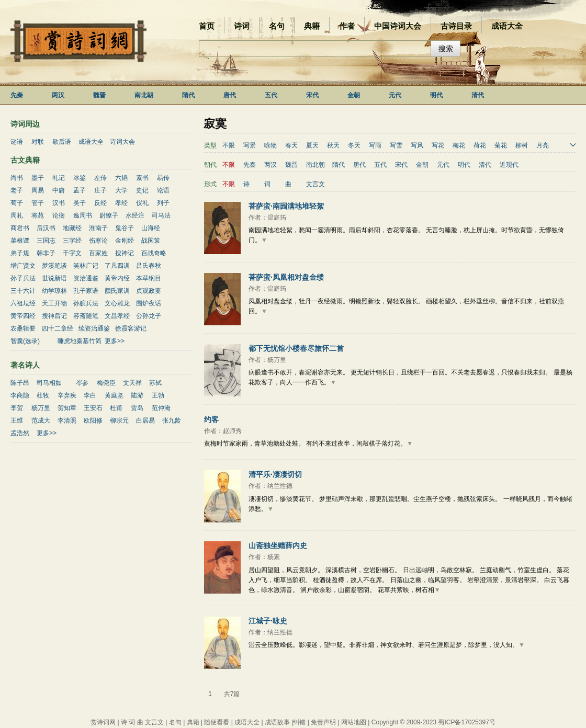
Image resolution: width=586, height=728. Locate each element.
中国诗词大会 (398, 26)
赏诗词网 (103, 722)
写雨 (375, 145)
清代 (478, 95)
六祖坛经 (23, 303)
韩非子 (46, 253)
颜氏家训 (117, 291)
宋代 (312, 95)
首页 (207, 26)
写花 (438, 145)
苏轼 (155, 383)
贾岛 (137, 408)
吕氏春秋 (149, 266)
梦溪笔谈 (54, 266)
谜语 (17, 142)
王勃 (158, 395)
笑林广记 (86, 266)
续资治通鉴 (94, 328)
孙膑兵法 (86, 303)
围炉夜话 (149, 303)
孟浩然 (20, 433)
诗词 (242, 26)
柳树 (522, 145)
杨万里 (41, 408)
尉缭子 (109, 215)
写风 (417, 145)
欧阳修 (93, 420)
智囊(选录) (25, 341)
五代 (271, 95)
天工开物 (54, 303)
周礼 (17, 215)
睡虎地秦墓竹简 (80, 341)
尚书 (17, 178)
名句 (277, 26)
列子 (163, 203)
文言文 (315, 184)
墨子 (38, 178)
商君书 (20, 228)
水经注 (135, 215)
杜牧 (43, 395)
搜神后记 (54, 316)
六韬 (121, 178)
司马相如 (49, 383)
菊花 (501, 145)
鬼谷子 (125, 228)
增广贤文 (23, 266)
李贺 (17, 408)
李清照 (67, 420)
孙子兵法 (23, 278)
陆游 (137, 395)
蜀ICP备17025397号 (466, 722)
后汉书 (46, 228)
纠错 (299, 722)
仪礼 (142, 203)
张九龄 (172, 420)
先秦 (17, 95)
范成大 (41, 420)
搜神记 (125, 253)
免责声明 (323, 722)
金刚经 (125, 241)
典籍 (312, 26)
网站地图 (354, 722)
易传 (163, 178)
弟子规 (20, 253)
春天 (291, 145)
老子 (17, 190)
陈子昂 (20, 383)
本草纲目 (149, 278)
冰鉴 (80, 178)
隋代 (188, 95)
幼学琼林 (54, 291)
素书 (142, 178)
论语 (163, 190)
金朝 (354, 95)
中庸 (59, 190)
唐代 (230, 95)
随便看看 (217, 722)
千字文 (72, 253)
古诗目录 (456, 26)
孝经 (121, 203)
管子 (38, 203)
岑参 (82, 383)
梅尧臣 (106, 383)
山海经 (151, 228)
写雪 (396, 145)
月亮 (543, 145)
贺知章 (67, 408)
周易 (38, 190)
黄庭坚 (114, 395)
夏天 (312, 145)
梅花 (459, 145)
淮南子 (98, 228)
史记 (142, 190)
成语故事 (277, 722)
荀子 (17, 203)
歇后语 (62, 142)
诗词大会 (122, 142)
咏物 (271, 145)
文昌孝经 (117, 316)
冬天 (354, 145)
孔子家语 (86, 291)
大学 (121, 190)
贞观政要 (149, 291)
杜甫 (116, 408)
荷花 (480, 145)
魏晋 (99, 95)
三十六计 (23, 291)
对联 (38, 142)
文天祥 (132, 383)
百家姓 (98, 253)
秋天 (333, 145)
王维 (17, 420)
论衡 (59, 215)
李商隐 (20, 395)
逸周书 (83, 215)
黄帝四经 (23, 316)
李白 (90, 395)
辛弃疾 (67, 395)
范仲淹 (161, 408)
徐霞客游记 (131, 328)
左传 (100, 178)
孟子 (80, 190)
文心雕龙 (117, 303)
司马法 (161, 215)
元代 (395, 95)
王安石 (93, 408)
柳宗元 (119, 420)
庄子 (100, 190)
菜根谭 (20, 241)
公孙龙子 (149, 316)
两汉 (58, 95)
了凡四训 (117, 266)
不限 (229, 145)
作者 (347, 26)
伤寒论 (98, 241)
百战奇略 (154, 253)
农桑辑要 (23, 328)
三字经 (72, 241)
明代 (436, 95)
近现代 (509, 165)
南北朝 (144, 95)
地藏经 (72, 228)
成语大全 (507, 26)
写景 (250, 145)
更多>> (115, 341)
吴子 (80, 203)
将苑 (38, 215)
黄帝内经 (117, 278)
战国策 (151, 241)
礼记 (59, 178)
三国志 (46, 241)
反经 (100, 203)
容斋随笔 (86, 316)
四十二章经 (58, 328)
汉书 (59, 203)
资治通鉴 (86, 278)
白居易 (145, 420)
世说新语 (54, 278)
